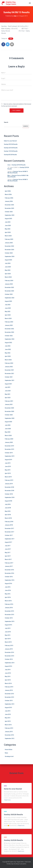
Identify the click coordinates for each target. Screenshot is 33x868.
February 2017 (9, 563)
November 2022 (9, 332)
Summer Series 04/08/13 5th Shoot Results (18, 172)
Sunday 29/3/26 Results (11, 144)
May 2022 (8, 353)
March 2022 (8, 360)
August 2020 (8, 422)
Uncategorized (9, 756)
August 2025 (8, 219)
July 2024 (8, 263)
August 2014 (8, 666)
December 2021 (9, 370)
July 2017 (8, 546)
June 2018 (8, 508)
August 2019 (8, 460)
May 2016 (8, 594)
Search (6, 122)
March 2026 (8, 194)
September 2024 (10, 256)
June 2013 (8, 714)
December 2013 (9, 694)
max (9, 165)
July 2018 (8, 504)
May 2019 (8, 470)
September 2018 (10, 497)
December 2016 (9, 570)
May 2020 (8, 432)
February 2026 (9, 198)
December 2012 (9, 735)
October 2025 (9, 212)
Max (9, 175)
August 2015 (8, 625)
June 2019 (8, 466)
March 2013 (8, 725)
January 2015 (9, 649)
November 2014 (9, 656)
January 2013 (9, 732)
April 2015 (8, 639)
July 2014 (8, 670)
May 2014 (8, 676)
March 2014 (8, 683)
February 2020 (9, 439)
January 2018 (9, 525)
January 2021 (9, 404)
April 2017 (8, 556)
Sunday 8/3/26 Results (10, 155)
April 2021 (8, 398)
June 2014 (8, 673)
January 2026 (9, 201)
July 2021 (8, 387)
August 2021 (8, 384)
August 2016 (8, 584)
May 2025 (8, 229)
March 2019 (8, 477)
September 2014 (10, 663)
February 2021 (9, 401)
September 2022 (10, 339)
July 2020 (8, 425)
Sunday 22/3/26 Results (11, 148)
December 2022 (9, 329)
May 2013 (8, 718)
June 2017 (8, 549)
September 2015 (10, 621)
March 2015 (8, 642)
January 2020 (9, 442)
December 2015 (9, 611)
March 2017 (8, 559)
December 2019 (9, 446)
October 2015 (9, 618)
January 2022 (9, 367)
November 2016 (9, 573)
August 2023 (8, 301)
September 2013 (10, 704)
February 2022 (9, 363)
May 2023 (8, 312)
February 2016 (9, 604)
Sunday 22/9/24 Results (19, 165)
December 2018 (9, 487)
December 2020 (9, 408)
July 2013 (8, 711)
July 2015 (8, 628)
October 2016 (9, 577)
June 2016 (8, 590)
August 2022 (8, 343)
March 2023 (8, 318)
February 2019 (9, 480)
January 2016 (9, 608)
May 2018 (8, 511)
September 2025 (10, 215)
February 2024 (9, 281)
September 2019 (10, 456)
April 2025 (8, 232)
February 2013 (9, 728)
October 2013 (9, 701)
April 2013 (8, 721)
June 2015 (8, 632)
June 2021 (8, 391)
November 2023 (9, 291)
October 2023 (9, 294)
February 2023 (9, 322)
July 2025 (8, 222)
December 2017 (9, 528)
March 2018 (8, 518)
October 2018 (9, 494)
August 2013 (8, 708)
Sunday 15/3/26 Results (11, 151)
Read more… (8, 800)
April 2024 (8, 274)
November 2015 (9, 615)
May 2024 (8, 270)
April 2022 (8, 356)
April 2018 (8, 515)
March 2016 (8, 601)
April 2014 (8, 680)
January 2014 (9, 690)
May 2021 (8, 394)
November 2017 (9, 532)
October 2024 (9, 253)
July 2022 (8, 346)
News (11, 39)
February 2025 (9, 239)
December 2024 (9, 246)
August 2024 (8, 260)
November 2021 (9, 374)
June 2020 (8, 429)
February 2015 (9, 646)
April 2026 (8, 191)
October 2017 (9, 535)
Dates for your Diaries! (10, 141)
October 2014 (9, 659)
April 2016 (8, 597)
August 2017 (8, 542)
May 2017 (8, 553)
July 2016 (8, 587)
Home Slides (9, 750)
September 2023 (10, 298)
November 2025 (9, 208)
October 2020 (9, 415)
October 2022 (9, 336)
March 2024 (8, 277)
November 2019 (9, 449)
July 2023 (8, 305)
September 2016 (10, 580)
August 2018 (8, 501)
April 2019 (8, 473)
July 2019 (8, 463)
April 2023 (8, 315)
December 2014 (9, 652)
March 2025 (8, 236)
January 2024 (9, 284)
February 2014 (9, 687)
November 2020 (9, 411)
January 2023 (9, 325)
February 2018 (9, 522)
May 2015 (8, 635)
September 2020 (10, 418)
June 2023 (8, 308)
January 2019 (9, 484)
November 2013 (9, 697)
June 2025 (8, 226)
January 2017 (9, 566)
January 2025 (9, 243)
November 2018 (9, 491)
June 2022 (8, 349)
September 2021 (10, 380)
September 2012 (10, 738)
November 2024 (9, 250)
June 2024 (8, 267)
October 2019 (9, 453)
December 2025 (9, 205)
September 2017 (10, 539)
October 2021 (9, 377)
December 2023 (9, 287)
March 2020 (8, 436)
